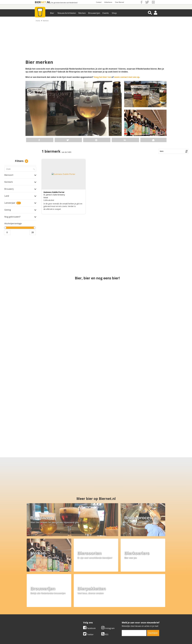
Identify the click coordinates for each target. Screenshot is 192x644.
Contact (99, 2)
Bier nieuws (80, 614)
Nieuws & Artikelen (67, 13)
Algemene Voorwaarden (129, 608)
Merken (82, 13)
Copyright (122, 611)
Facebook (89, 585)
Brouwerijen (94, 13)
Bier (52, 13)
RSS (105, 591)
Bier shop (79, 617)
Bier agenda (80, 619)
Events (106, 13)
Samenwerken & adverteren (45, 617)
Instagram (108, 585)
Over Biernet (120, 2)
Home (38, 21)
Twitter (88, 591)
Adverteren (108, 2)
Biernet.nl (81, 638)
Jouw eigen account (126, 617)
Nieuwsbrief (123, 619)
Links (120, 614)
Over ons (36, 608)
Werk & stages (38, 614)
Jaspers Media (108, 638)
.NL (48, 2)
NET (43, 2)
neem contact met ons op (127, 77)
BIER (38, 2)
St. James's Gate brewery (54, 195)
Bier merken (80, 608)
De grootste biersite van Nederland (64, 3)
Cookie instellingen (41, 619)
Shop (114, 13)
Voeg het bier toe (103, 77)
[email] (134, 590)
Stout (46, 198)
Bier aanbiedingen (83, 611)
